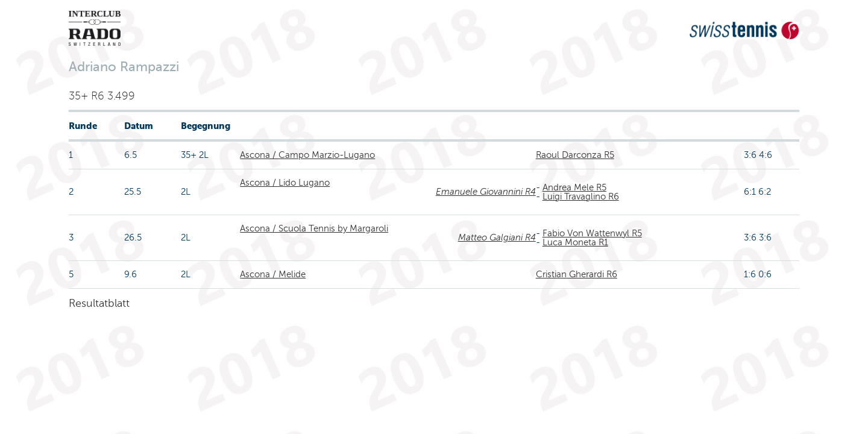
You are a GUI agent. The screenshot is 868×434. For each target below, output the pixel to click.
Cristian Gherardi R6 (577, 274)
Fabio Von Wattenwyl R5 (592, 233)
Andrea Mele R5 (574, 187)
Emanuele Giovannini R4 (486, 192)
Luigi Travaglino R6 (581, 197)
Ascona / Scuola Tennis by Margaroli (314, 228)
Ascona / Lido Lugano (285, 183)
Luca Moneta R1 (575, 242)
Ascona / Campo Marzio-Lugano (307, 155)
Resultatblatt (99, 303)
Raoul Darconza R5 (575, 155)
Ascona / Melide (273, 274)
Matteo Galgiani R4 (497, 237)
